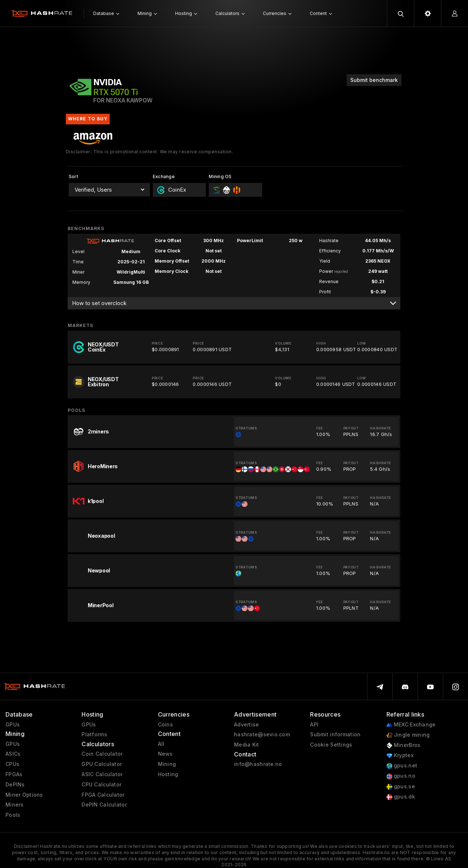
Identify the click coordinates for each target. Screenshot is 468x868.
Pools (13, 815)
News (165, 754)
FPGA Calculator (103, 795)
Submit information (335, 734)
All (161, 744)
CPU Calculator (101, 785)
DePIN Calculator (104, 805)
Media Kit (247, 745)
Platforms (94, 734)
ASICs (13, 754)
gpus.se (401, 787)
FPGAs (14, 774)
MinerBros (404, 745)
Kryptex (400, 756)
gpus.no (401, 776)
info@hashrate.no (258, 764)
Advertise (247, 725)
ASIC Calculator (102, 774)
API (314, 725)
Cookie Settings (331, 745)
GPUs (13, 725)
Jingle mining (408, 735)
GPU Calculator (102, 764)
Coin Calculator (102, 754)
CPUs (12, 764)
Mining (167, 764)
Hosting (168, 774)
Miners (15, 805)
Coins (165, 725)
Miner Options (24, 795)
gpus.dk (401, 797)
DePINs (15, 785)
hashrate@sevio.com (262, 734)
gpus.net (402, 766)
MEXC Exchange (411, 725)
